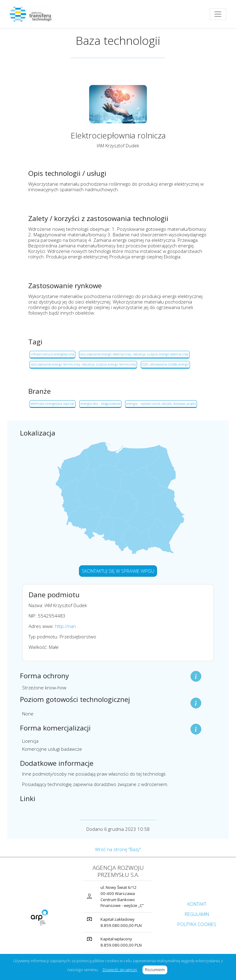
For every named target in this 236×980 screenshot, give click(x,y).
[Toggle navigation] (218, 14)
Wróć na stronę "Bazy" (118, 849)
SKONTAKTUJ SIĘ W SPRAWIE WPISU (118, 571)
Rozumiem (156, 970)
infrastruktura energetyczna (52, 354)
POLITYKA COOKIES (197, 924)
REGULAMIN (197, 914)
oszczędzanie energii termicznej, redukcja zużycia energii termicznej (83, 364)
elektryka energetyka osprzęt (53, 403)
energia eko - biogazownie (100, 403)
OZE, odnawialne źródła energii (165, 364)
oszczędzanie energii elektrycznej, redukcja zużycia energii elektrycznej (134, 354)
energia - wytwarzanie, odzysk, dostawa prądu (161, 403)
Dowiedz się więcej (120, 970)
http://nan (65, 626)
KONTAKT (197, 904)
